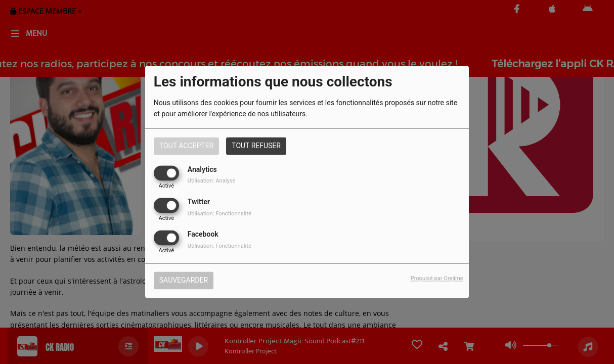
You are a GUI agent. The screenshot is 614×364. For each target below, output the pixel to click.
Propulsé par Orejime (437, 279)
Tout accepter (186, 146)
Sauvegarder (184, 281)
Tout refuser (256, 146)
